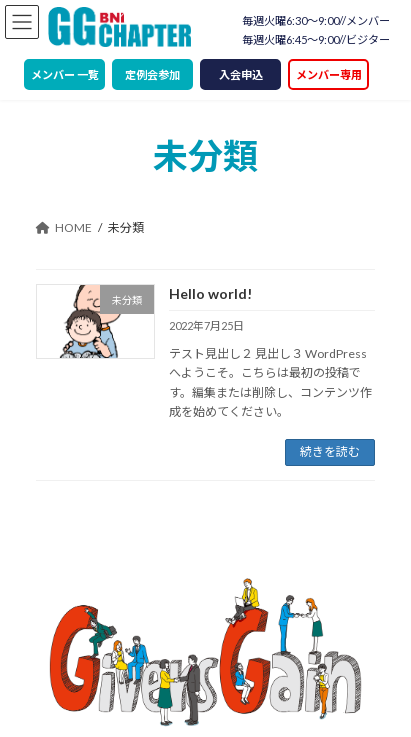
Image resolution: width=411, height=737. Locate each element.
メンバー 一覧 (65, 74)
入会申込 (241, 74)
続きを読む (330, 451)
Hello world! (210, 293)
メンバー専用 (329, 74)
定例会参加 (152, 74)
